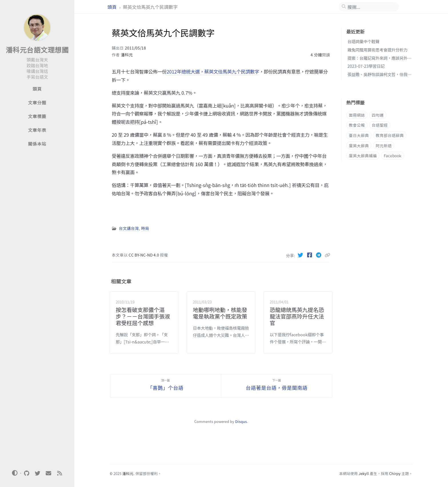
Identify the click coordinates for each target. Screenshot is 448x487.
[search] (371, 7)
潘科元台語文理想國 (37, 50)
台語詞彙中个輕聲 (363, 41)
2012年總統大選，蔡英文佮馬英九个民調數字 (213, 71)
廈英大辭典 (359, 146)
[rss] (59, 473)
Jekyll (364, 473)
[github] (27, 473)
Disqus (241, 421)
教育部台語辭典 (390, 135)
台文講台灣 (129, 228)
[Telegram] (319, 255)
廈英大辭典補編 (363, 156)
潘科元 (127, 55)
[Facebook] (310, 255)
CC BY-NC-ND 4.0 (144, 255)
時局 (145, 228)
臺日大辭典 (359, 135)
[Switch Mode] (15, 473)
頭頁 (113, 7)
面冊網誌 (357, 115)
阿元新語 (384, 146)
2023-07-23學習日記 (366, 66)
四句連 (378, 115)
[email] (49, 473)
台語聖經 (380, 125)
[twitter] (37, 473)
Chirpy (395, 473)
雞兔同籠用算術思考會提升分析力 (377, 50)
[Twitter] (301, 255)
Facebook (393, 156)
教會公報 (357, 125)
